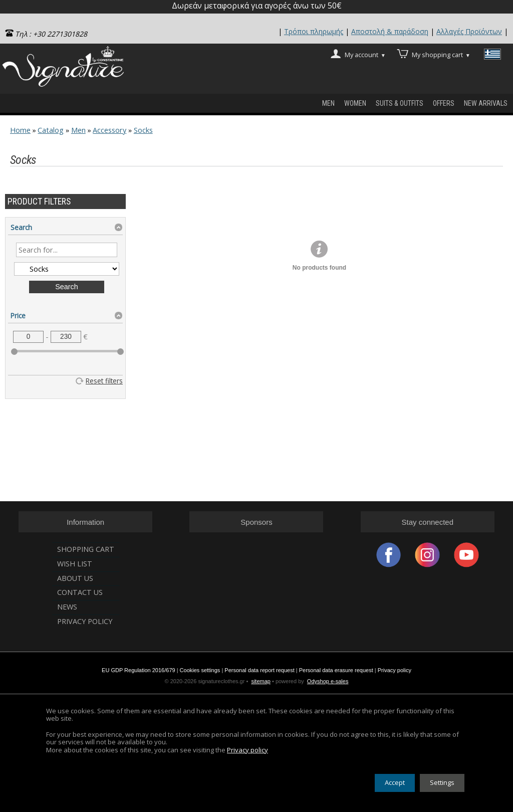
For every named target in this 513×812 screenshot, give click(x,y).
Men (328, 103)
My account (365, 54)
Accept (395, 782)
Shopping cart (86, 549)
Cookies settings (200, 670)
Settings (442, 782)
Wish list (75, 564)
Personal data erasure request (336, 670)
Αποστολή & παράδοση (390, 31)
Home (20, 130)
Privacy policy (395, 670)
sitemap (261, 681)
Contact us (80, 592)
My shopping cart (441, 54)
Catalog (51, 130)
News (67, 607)
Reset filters (104, 381)
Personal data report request (259, 670)
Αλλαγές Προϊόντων (469, 31)
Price (18, 316)
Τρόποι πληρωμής (314, 31)
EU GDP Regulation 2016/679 (139, 670)
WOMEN (355, 103)
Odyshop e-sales (328, 681)
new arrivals (486, 103)
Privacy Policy (85, 621)
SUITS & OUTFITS (400, 103)
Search (21, 227)
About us (75, 578)
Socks (143, 130)
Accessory (109, 130)
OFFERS (444, 103)
